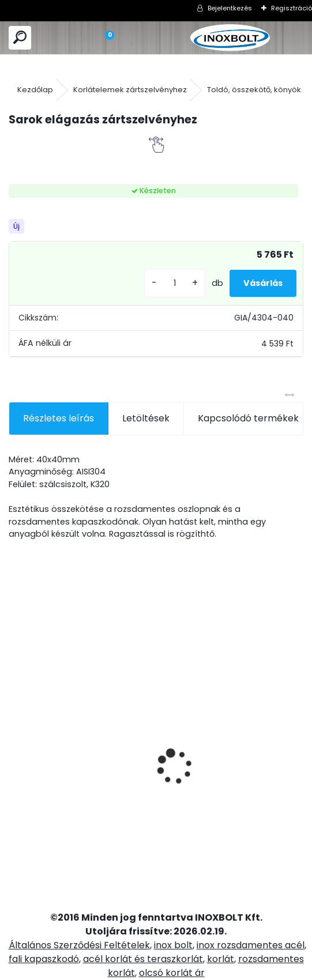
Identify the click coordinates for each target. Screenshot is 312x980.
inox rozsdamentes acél (251, 945)
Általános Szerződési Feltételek (79, 945)
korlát (221, 959)
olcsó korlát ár (172, 973)
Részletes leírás (59, 418)
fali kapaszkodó (44, 959)
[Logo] (230, 38)
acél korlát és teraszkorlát (143, 959)
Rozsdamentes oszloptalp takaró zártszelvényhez (53, 724)
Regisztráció (292, 8)
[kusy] (175, 283)
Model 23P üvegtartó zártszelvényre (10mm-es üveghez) (276, 747)
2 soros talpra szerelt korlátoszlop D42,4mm (201, 781)
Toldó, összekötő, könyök (254, 90)
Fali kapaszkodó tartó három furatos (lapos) (131, 720)
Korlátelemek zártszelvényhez (130, 90)
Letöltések (146, 418)
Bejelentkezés (230, 8)
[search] (20, 38)
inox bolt (173, 945)
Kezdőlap (35, 90)
